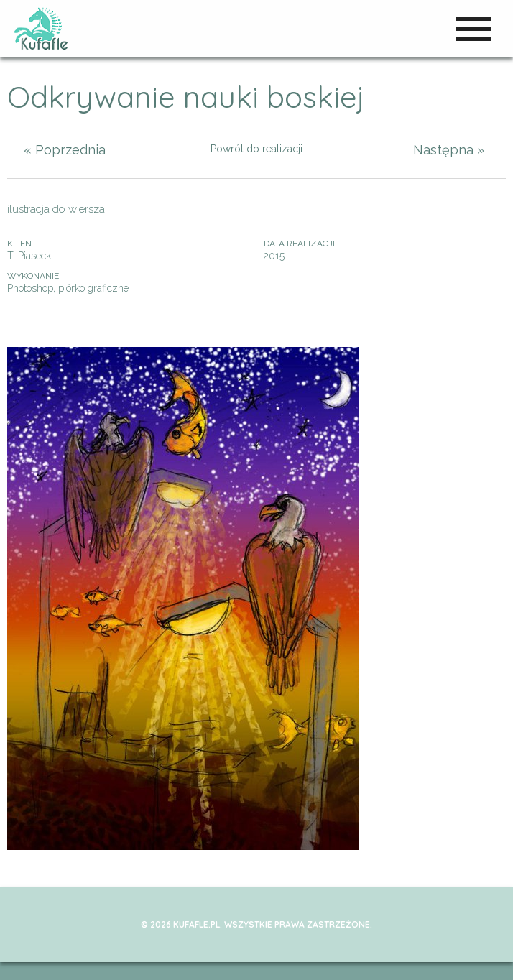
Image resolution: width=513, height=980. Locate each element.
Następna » (449, 150)
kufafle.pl (42, 29)
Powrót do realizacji (256, 149)
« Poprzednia (65, 150)
